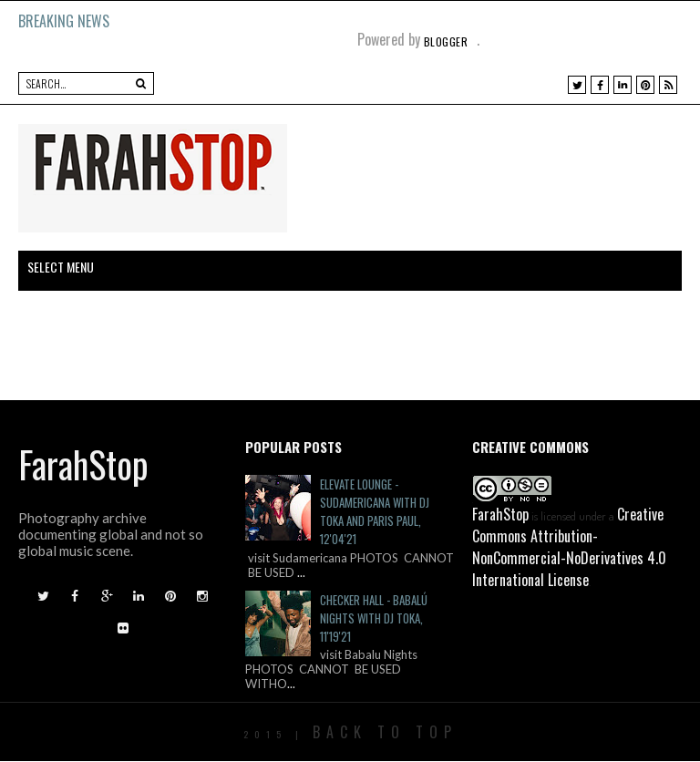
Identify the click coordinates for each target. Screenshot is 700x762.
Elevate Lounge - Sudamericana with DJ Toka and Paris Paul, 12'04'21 (375, 511)
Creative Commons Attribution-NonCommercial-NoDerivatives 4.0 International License (569, 547)
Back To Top (385, 732)
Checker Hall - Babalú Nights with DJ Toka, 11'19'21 (374, 618)
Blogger (446, 41)
